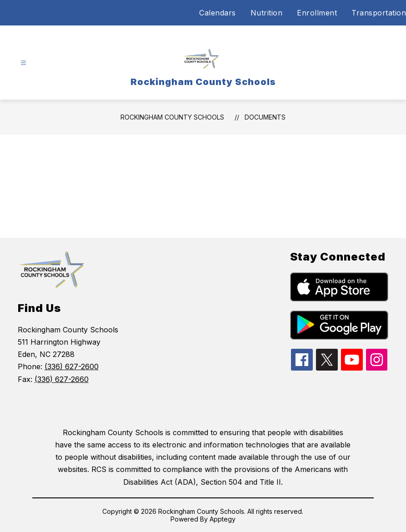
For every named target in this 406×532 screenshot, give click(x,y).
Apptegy (223, 519)
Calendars (218, 13)
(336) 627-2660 (62, 379)
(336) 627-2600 (72, 366)
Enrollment (317, 13)
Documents (265, 117)
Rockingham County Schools (172, 117)
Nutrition (267, 13)
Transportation (379, 13)
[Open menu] (23, 63)
